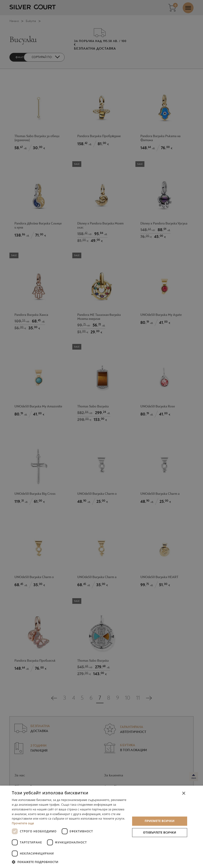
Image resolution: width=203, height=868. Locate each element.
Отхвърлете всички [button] (160, 832)
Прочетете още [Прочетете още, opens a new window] (23, 823)
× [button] (184, 794)
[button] (69, 862)
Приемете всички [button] (160, 821)
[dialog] (101, 827)
